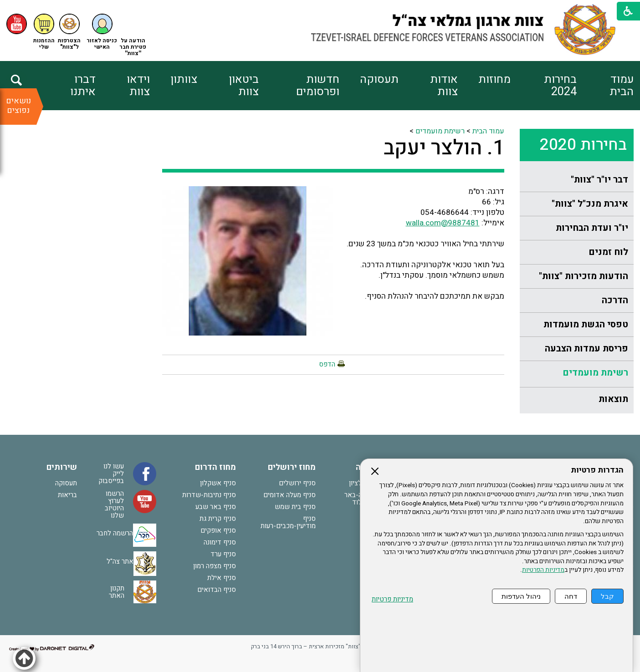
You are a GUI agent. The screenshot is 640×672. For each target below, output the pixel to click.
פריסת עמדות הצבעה (586, 349)
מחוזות (494, 79)
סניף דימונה (220, 542)
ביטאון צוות (244, 86)
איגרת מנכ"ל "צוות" (590, 204)
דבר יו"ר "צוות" (599, 180)
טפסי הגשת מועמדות (586, 324)
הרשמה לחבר (115, 533)
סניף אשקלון (218, 483)
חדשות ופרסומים (318, 86)
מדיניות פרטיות (392, 599)
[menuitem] (605, 86)
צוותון (184, 79)
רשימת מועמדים (595, 373)
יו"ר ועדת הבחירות (592, 228)
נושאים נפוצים (18, 106)
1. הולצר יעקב (444, 148)
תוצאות (613, 399)
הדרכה (615, 300)
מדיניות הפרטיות (543, 570)
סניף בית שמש (295, 507)
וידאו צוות (138, 86)
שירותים (62, 467)
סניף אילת (222, 578)
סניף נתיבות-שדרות (209, 495)
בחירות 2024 (560, 86)
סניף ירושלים (297, 483)
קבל (607, 596)
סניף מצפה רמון (215, 566)
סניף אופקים (218, 530)
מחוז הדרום (215, 467)
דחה (571, 596)
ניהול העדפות (521, 596)
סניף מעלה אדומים (289, 495)
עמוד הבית (622, 86)
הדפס (327, 364)
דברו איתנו (83, 86)
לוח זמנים (608, 252)
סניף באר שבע (216, 507)
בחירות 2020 (583, 145)
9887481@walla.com (443, 223)
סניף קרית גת (218, 519)
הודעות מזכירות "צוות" (584, 276)
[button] (102, 32)
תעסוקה (379, 79)
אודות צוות (444, 86)
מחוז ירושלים (292, 467)
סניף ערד (223, 554)
